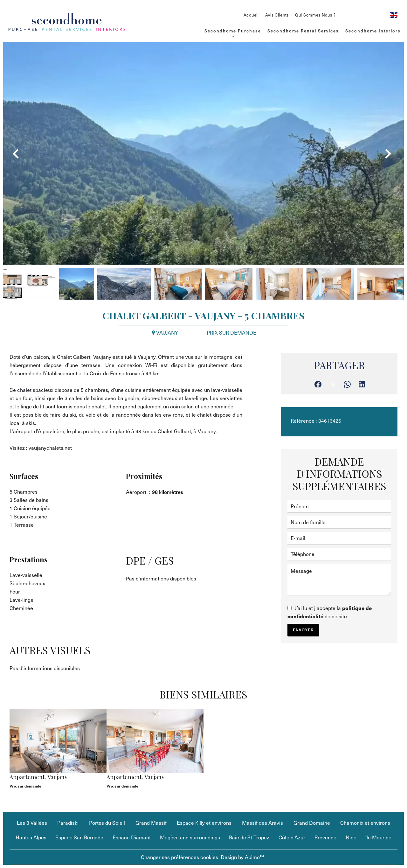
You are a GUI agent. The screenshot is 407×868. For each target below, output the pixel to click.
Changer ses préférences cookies (179, 857)
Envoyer (303, 630)
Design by (242, 857)
